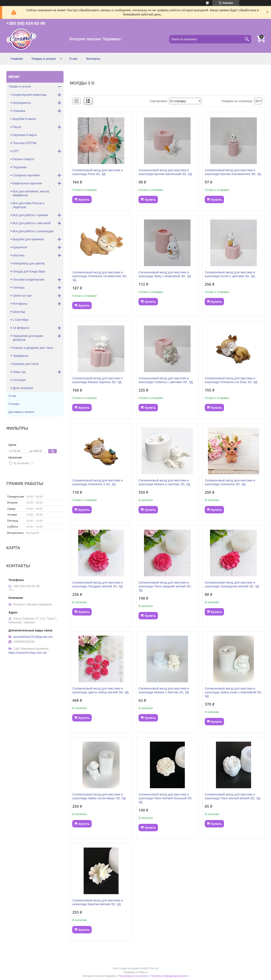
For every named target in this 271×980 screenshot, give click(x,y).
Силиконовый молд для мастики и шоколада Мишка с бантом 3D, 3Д (164, 690)
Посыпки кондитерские (28, 279)
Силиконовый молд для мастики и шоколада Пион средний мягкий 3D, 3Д (165, 586)
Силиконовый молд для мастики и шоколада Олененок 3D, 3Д (230, 482)
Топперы (19, 288)
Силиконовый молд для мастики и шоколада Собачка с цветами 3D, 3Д (166, 380)
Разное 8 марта (23, 159)
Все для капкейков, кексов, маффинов (31, 193)
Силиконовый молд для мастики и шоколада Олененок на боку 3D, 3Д (231, 380)
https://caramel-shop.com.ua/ (28, 653)
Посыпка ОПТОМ (25, 143)
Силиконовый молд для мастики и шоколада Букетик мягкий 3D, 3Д (97, 902)
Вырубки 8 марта (24, 119)
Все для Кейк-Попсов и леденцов (29, 205)
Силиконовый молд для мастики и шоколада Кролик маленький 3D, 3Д (165, 172)
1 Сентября (21, 320)
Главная (17, 59)
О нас (73, 59)
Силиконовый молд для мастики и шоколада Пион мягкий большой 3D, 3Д (165, 798)
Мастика (19, 255)
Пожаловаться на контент (133, 976)
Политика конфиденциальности (169, 976)
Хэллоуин (19, 380)
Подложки (20, 167)
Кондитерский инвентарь (30, 95)
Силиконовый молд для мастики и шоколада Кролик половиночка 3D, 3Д (233, 172)
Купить (84, 199)
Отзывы (14, 404)
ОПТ (16, 151)
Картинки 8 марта (25, 135)
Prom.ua (154, 968)
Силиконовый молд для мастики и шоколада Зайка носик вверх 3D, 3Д (99, 796)
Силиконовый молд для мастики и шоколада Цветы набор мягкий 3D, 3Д (100, 690)
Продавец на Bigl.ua (135, 972)
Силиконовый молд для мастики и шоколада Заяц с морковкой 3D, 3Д (165, 274)
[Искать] (247, 39)
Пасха (17, 127)
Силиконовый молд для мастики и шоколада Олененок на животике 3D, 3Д (100, 276)
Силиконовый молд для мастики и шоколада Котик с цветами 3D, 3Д (230, 274)
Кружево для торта (26, 364)
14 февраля (21, 328)
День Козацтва (23, 388)
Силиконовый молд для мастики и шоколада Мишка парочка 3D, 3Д (97, 380)
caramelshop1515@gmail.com (33, 637)
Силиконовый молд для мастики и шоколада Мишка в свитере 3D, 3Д (164, 482)
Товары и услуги (44, 59)
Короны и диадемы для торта (33, 348)
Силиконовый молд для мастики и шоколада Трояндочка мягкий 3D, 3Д (232, 584)
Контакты (93, 59)
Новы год (19, 372)
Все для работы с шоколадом (33, 231)
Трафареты (21, 356)
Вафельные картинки (27, 183)
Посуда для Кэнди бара (29, 271)
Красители (20, 247)
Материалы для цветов (29, 263)
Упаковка (19, 111)
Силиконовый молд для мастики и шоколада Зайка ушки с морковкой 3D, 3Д (233, 692)
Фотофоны (20, 304)
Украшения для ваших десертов (28, 338)
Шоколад (19, 312)
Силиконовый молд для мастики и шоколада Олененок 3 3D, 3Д (97, 482)
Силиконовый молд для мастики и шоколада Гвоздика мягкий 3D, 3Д (97, 584)
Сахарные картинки (26, 175)
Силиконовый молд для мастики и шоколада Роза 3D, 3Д (97, 172)
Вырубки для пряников (28, 239)
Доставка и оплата (21, 412)
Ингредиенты (22, 103)
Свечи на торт (22, 296)
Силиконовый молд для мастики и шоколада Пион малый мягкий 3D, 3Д (232, 796)
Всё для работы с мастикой (32, 223)
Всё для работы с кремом (30, 215)
